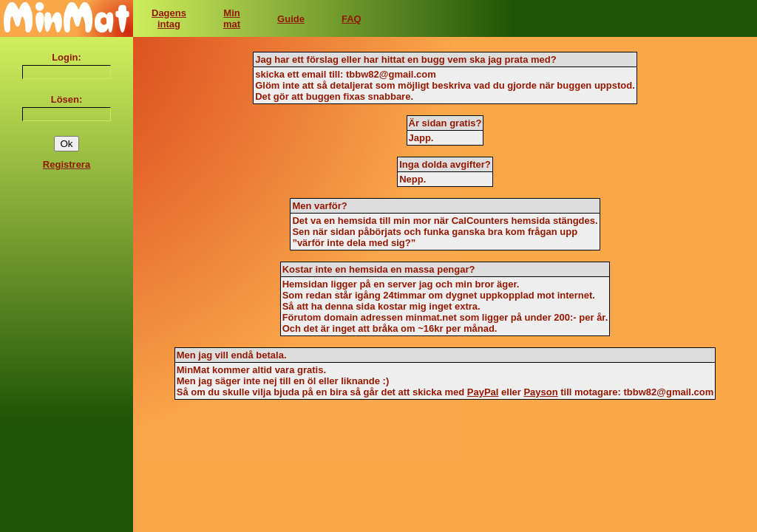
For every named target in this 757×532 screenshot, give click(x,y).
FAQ (352, 19)
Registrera (67, 164)
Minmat (232, 18)
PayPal (483, 392)
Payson (540, 392)
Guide (291, 19)
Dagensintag (169, 18)
